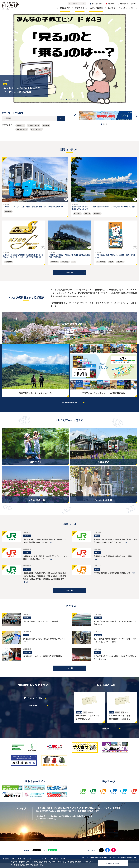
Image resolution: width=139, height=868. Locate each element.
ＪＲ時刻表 (101, 264)
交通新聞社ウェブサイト (49, 824)
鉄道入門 (21, 125)
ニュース (122, 8)
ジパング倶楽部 (96, 8)
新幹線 (47, 125)
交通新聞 (9, 215)
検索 (84, 4)
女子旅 (88, 215)
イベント (132, 8)
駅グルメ (121, 264)
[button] (61, 100)
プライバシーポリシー (45, 864)
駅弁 (111, 264)
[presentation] (6, 58)
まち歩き (78, 215)
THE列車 (55, 264)
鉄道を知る (80, 8)
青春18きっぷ (34, 125)
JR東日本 (65, 264)
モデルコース (37, 129)
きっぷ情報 (111, 8)
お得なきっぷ (22, 129)
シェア (45, 855)
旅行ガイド (65, 8)
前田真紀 (98, 215)
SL (74, 264)
